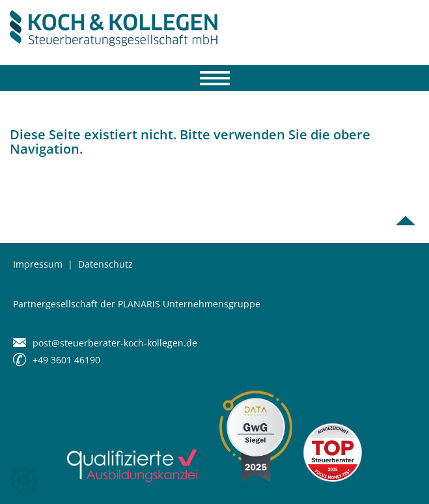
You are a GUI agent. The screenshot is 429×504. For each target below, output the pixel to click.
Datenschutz (105, 264)
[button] (23, 481)
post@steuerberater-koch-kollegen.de (115, 343)
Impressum (38, 264)
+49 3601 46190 (66, 360)
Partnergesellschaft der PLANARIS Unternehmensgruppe (137, 304)
